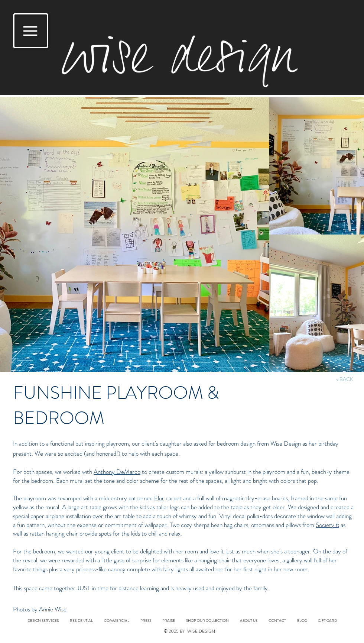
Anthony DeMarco (117, 472)
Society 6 (327, 525)
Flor (159, 498)
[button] (31, 31)
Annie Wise (53, 609)
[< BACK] (344, 379)
